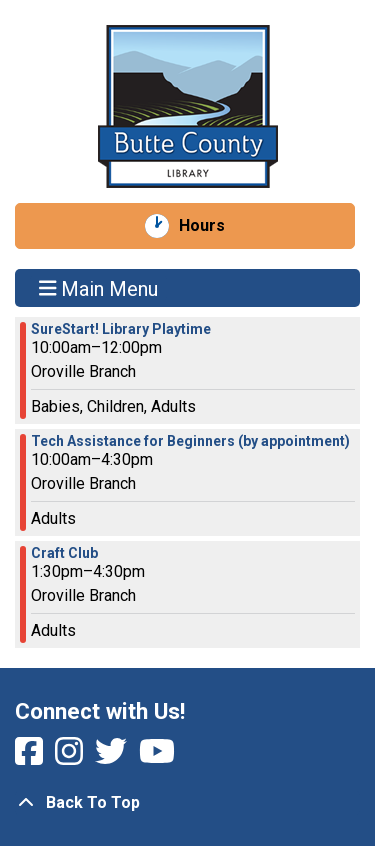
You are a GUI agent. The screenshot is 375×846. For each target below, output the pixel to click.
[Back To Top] (187, 803)
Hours (212, 226)
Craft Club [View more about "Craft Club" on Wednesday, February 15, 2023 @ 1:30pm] (64, 553)
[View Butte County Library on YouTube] (157, 757)
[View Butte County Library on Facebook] (31, 757)
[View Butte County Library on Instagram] (71, 757)
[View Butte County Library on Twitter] (113, 757)
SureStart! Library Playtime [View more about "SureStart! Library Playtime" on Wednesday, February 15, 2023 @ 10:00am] (121, 329)
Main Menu (99, 288)
